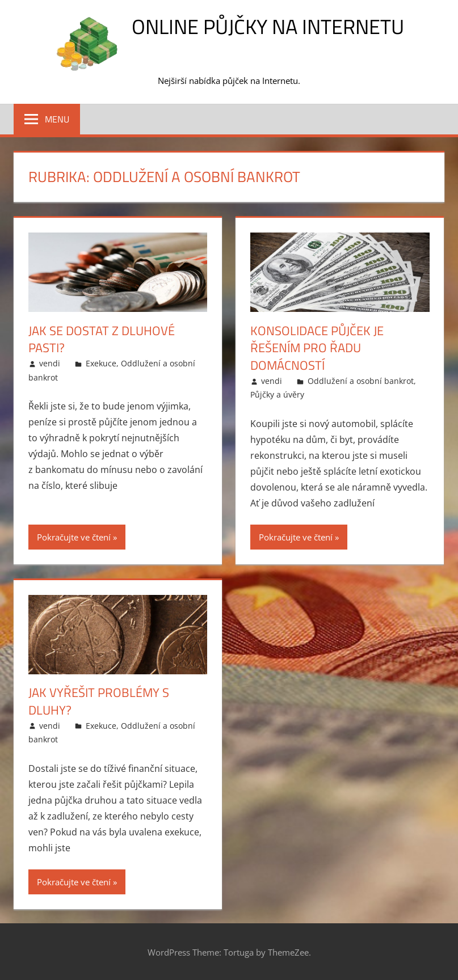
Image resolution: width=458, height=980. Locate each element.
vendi (50, 363)
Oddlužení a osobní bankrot (361, 381)
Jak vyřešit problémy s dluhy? (99, 701)
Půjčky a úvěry (277, 394)
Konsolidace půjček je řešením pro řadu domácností (317, 348)
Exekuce (101, 363)
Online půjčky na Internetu (268, 26)
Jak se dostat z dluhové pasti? (102, 339)
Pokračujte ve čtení (74, 537)
